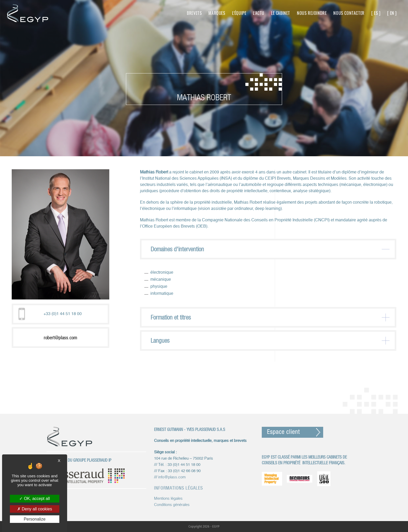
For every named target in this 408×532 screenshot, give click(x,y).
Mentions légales (168, 499)
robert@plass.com (60, 337)
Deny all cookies (35, 509)
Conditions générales (172, 505)
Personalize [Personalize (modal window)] (35, 519)
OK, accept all (34, 499)
